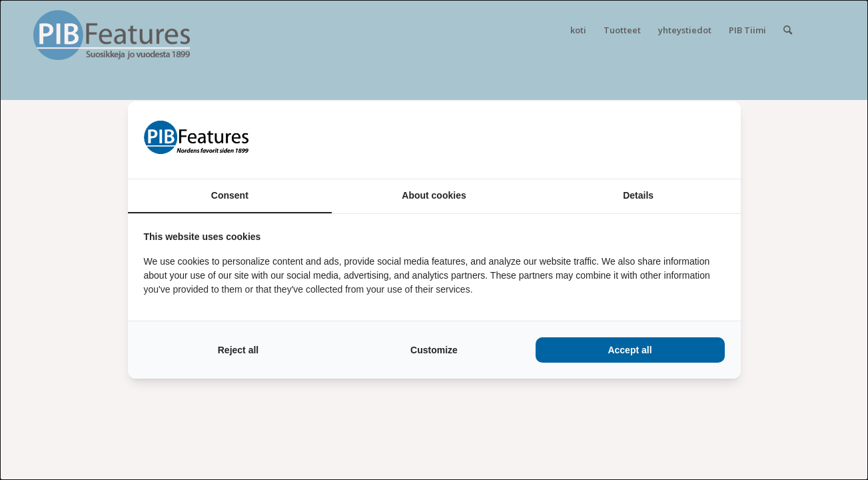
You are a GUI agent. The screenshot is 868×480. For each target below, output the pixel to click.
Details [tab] (638, 195)
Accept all (630, 350)
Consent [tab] (230, 195)
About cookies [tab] (434, 195)
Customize (434, 350)
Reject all (238, 350)
